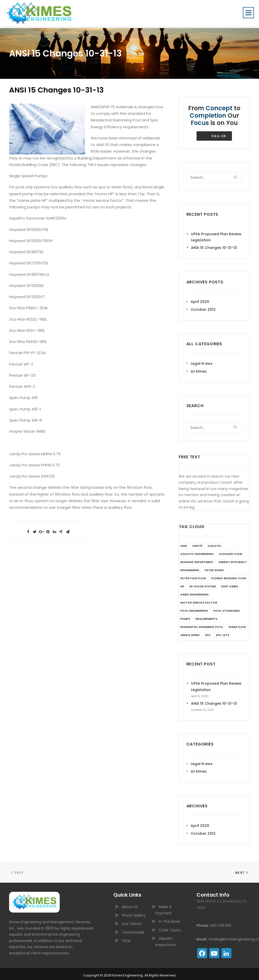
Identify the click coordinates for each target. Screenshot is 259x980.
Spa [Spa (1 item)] (208, 632)
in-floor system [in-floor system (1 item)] (203, 583)
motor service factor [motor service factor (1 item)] (199, 600)
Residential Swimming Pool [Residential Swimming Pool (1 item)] (202, 624)
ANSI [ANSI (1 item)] (184, 543)
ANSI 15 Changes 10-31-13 (214, 245)
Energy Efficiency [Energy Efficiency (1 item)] (233, 559)
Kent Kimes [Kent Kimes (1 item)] (230, 583)
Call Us (219, 133)
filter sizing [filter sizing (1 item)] (214, 567)
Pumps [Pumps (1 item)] (185, 616)
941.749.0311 (221, 922)
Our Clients (132, 921)
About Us (130, 904)
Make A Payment (163, 907)
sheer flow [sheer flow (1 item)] (237, 624)
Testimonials (133, 929)
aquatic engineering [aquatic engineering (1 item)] (197, 551)
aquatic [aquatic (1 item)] (214, 543)
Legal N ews (202, 360)
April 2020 (200, 299)
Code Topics (170, 927)
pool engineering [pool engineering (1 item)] (194, 608)
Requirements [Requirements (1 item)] (206, 616)
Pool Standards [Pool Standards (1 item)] (227, 608)
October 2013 (203, 306)
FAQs (126, 938)
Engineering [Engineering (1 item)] (190, 567)
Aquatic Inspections (165, 939)
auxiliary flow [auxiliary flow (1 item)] (231, 551)
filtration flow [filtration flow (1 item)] (193, 575)
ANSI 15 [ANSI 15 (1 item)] (197, 543)
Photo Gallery (134, 912)
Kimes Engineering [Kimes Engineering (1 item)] (195, 591)
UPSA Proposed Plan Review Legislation (216, 234)
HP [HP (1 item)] (182, 583)
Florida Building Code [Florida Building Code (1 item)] (229, 575)
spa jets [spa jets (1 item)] (222, 632)
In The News (169, 918)
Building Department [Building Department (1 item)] (197, 559)
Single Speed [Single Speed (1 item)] (190, 632)
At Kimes (199, 368)
